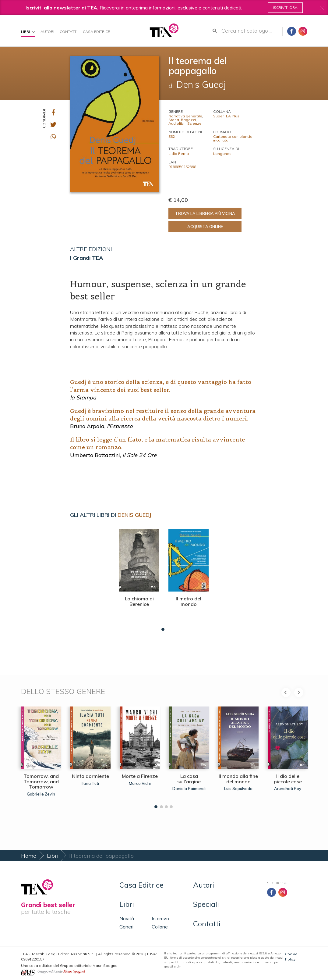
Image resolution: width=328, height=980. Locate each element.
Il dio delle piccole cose (288, 779)
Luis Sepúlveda (238, 789)
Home (29, 856)
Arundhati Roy (288, 789)
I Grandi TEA (86, 258)
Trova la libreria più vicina (205, 213)
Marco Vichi (140, 783)
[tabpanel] (139, 578)
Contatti (69, 32)
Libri (28, 32)
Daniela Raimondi (189, 789)
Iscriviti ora (285, 7)
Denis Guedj (134, 515)
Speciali (206, 904)
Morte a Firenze (140, 776)
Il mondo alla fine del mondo (238, 779)
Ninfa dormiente (90, 776)
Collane (160, 927)
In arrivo (160, 918)
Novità (127, 918)
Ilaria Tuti (90, 783)
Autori (47, 32)
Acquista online (205, 227)
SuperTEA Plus (226, 116)
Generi (126, 927)
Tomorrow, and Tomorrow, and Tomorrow (41, 781)
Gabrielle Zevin (41, 794)
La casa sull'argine (189, 779)
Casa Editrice (96, 32)
